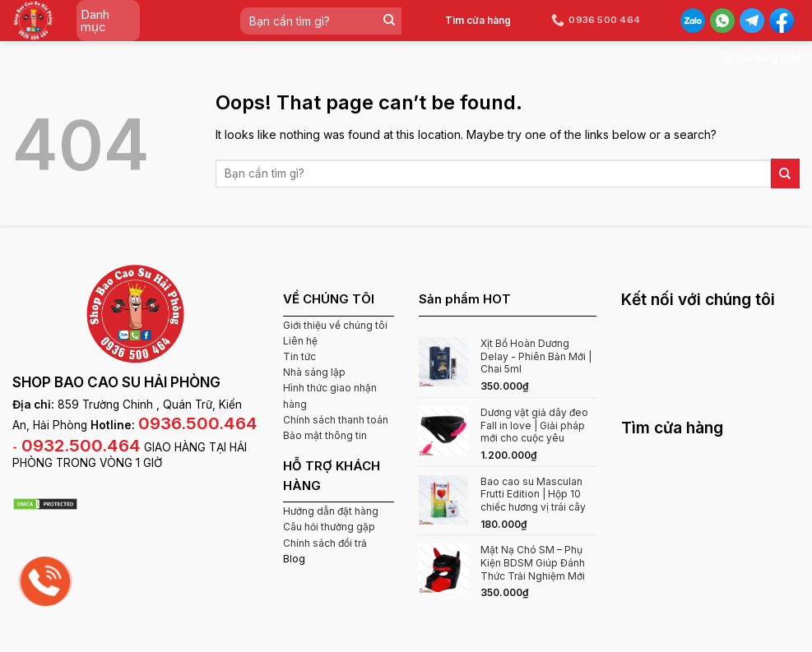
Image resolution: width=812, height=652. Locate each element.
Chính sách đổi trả (325, 543)
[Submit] (389, 21)
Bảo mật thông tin (325, 435)
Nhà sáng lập (314, 372)
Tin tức (299, 356)
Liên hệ (300, 341)
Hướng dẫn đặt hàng (331, 511)
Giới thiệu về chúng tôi (335, 325)
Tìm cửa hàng (478, 20)
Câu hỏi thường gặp (329, 527)
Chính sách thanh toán (336, 420)
